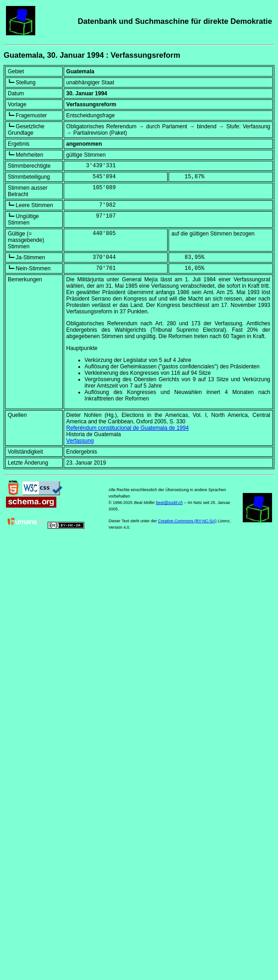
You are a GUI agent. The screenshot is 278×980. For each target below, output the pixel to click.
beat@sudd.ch (169, 503)
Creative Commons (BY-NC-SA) (187, 521)
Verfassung (80, 441)
